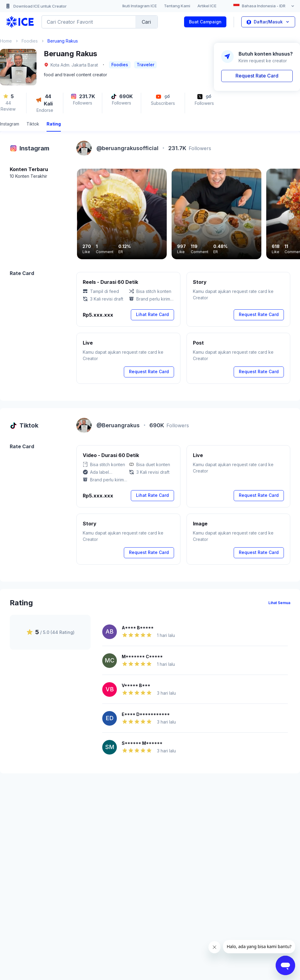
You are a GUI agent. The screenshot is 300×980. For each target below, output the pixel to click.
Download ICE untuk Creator (36, 6)
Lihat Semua (279, 603)
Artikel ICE (207, 6)
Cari (146, 22)
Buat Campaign (205, 22)
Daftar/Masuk (268, 22)
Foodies (30, 41)
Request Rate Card (257, 76)
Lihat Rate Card (152, 314)
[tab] (10, 125)
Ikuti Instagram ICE (140, 6)
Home (6, 41)
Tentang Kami (177, 6)
